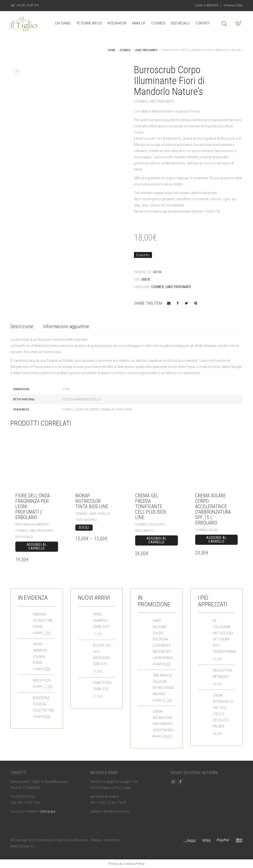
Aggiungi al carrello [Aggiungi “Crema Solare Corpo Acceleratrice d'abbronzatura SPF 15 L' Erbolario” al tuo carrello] (216, 540)
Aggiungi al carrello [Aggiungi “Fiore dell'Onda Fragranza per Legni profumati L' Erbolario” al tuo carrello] (37, 547)
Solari (213, 530)
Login (199, 5)
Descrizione (22, 326)
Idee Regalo (180, 23)
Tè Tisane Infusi (89, 23)
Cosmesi (158, 23)
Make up (139, 23)
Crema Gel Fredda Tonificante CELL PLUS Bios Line (151, 506)
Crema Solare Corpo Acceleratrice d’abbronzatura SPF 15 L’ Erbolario (213, 509)
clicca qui (48, 811)
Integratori (117, 23)
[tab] (22, 327)
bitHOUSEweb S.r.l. (23, 846)
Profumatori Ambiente (32, 524)
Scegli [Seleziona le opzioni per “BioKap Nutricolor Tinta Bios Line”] (84, 527)
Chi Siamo (63, 23)
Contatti (202, 23)
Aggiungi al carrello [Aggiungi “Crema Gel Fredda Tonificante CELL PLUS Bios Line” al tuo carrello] (157, 540)
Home (112, 50)
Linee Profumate (146, 50)
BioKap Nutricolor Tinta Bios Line (92, 501)
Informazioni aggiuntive (66, 326)
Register (212, 5)
